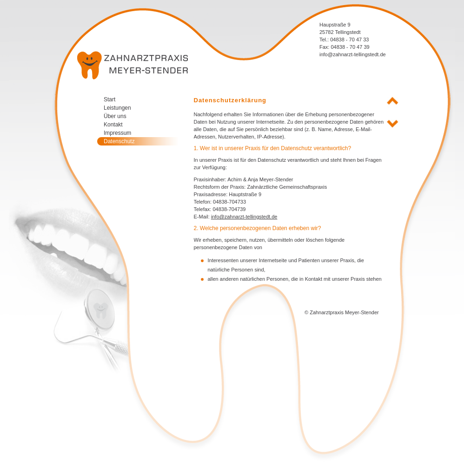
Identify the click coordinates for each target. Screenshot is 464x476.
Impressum (117, 133)
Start (109, 99)
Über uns (115, 116)
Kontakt (113, 125)
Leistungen (117, 108)
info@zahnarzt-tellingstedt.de (353, 54)
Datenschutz (119, 141)
